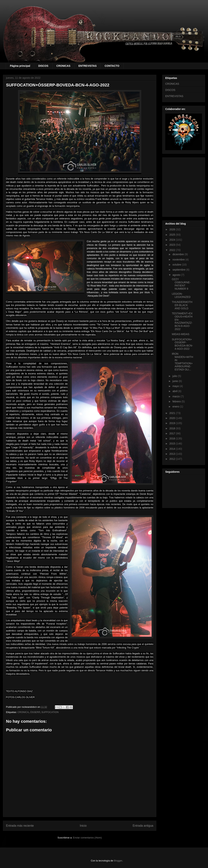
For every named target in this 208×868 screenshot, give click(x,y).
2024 (173, 240)
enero (176, 407)
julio (175, 376)
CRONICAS (63, 66)
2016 (173, 438)
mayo (176, 386)
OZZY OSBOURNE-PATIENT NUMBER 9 (181, 284)
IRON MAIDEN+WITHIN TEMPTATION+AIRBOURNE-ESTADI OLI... (182, 362)
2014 (173, 449)
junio (175, 381)
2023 (173, 245)
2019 (173, 423)
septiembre (179, 270)
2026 (173, 229)
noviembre (179, 260)
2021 (173, 413)
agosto (177, 275)
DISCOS (43, 66)
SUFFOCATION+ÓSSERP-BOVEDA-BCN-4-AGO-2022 (182, 344)
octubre (177, 265)
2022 (173, 250)
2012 (173, 459)
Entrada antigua (143, 826)
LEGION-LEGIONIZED (181, 295)
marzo (176, 396)
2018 (173, 428)
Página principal (20, 66)
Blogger (118, 861)
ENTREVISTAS (88, 66)
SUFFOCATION (50, 712)
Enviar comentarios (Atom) (87, 838)
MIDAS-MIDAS (181, 334)
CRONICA (23, 712)
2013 (173, 454)
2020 (173, 418)
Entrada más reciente (20, 826)
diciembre (178, 254)
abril (175, 391)
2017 (173, 433)
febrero (177, 401)
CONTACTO (112, 66)
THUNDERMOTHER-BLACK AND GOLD (182, 305)
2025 (173, 235)
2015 (173, 444)
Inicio (83, 826)
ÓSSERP (35, 712)
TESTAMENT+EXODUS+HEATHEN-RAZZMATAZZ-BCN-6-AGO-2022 (182, 321)
